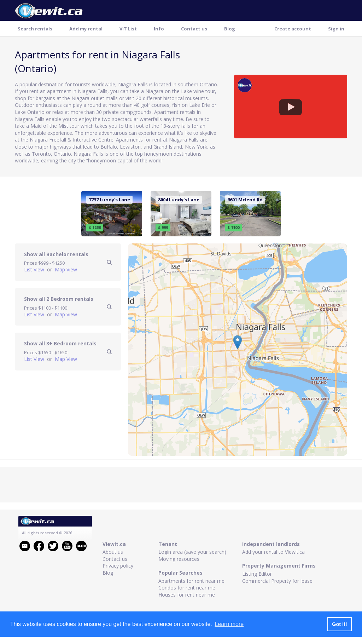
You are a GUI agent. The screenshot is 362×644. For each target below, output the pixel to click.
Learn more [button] (229, 624)
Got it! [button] (339, 624)
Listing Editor (257, 574)
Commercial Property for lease (277, 581)
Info (159, 29)
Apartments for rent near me (191, 581)
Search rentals (35, 29)
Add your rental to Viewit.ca (273, 552)
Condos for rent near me (187, 588)
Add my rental (86, 29)
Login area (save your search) (192, 552)
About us (113, 552)
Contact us (194, 29)
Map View (66, 269)
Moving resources (179, 559)
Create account (293, 29)
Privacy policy (118, 566)
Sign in (336, 29)
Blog (230, 29)
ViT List (128, 29)
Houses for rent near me (187, 595)
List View (35, 269)
